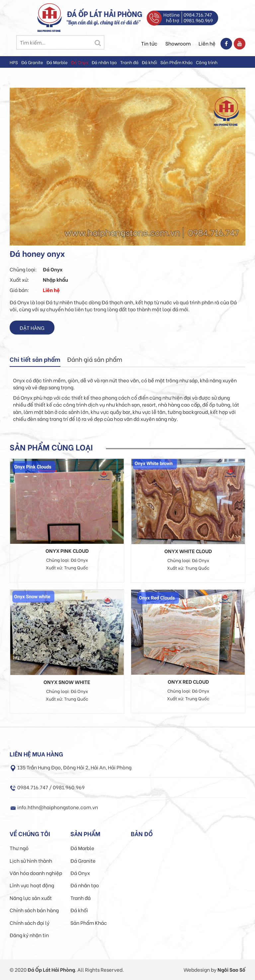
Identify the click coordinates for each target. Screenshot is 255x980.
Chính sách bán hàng (34, 910)
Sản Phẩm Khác (176, 62)
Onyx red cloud (188, 681)
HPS (14, 62)
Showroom (178, 43)
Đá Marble (57, 62)
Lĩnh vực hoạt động (32, 885)
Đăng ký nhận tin (29, 935)
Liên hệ (207, 43)
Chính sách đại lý (30, 923)
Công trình (207, 62)
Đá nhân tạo (104, 62)
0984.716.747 (198, 14)
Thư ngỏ (19, 848)
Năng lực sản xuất (31, 898)
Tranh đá (129, 62)
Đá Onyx (80, 62)
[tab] (35, 360)
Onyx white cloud (188, 551)
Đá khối (149, 62)
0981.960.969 (198, 20)
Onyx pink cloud (67, 550)
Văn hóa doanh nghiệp (36, 873)
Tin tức (149, 43)
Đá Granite (32, 62)
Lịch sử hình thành (31, 860)
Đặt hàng (32, 328)
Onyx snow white (67, 682)
